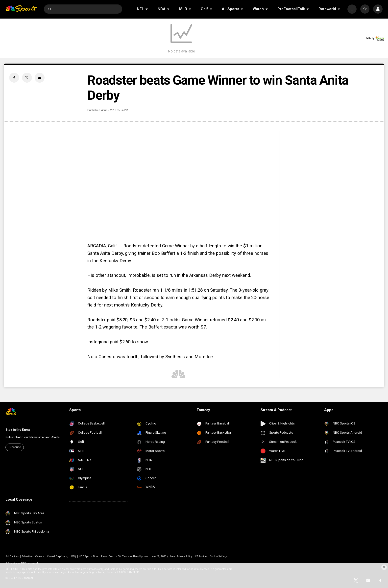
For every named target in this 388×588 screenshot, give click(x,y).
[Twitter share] (27, 78)
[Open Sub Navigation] (147, 9)
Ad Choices (12, 556)
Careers (40, 556)
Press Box (107, 556)
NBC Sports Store (89, 556)
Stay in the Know (18, 430)
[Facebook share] (14, 78)
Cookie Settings (219, 556)
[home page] (21, 9)
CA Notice (201, 556)
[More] (352, 9)
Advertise (27, 556)
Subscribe (15, 447)
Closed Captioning (58, 556)
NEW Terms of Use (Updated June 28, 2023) (142, 556)
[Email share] (40, 78)
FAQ (74, 556)
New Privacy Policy (181, 556)
